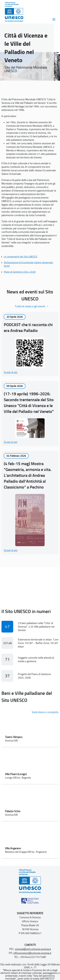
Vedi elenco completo (45, 712)
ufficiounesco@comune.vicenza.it (32, 953)
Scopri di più (11, 372)
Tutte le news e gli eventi (30, 306)
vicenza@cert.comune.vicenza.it (33, 949)
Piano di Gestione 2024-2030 (20, 272)
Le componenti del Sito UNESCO (21, 257)
